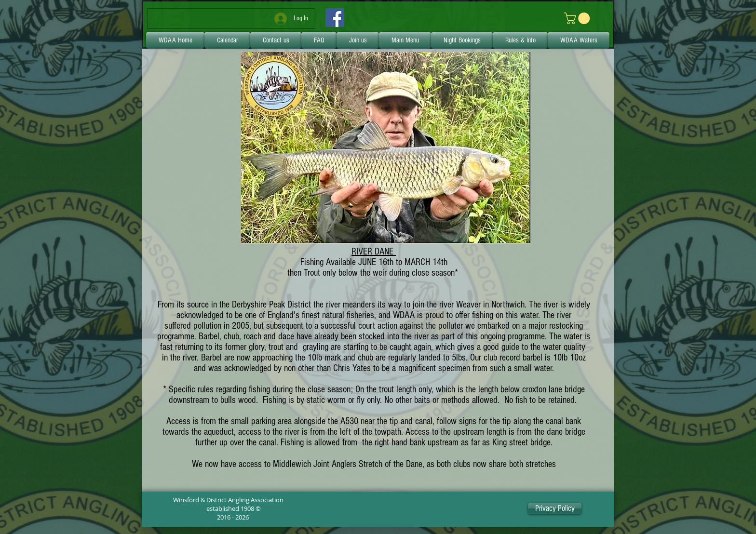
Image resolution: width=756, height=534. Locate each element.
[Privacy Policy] (555, 508)
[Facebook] (335, 18)
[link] (578, 18)
